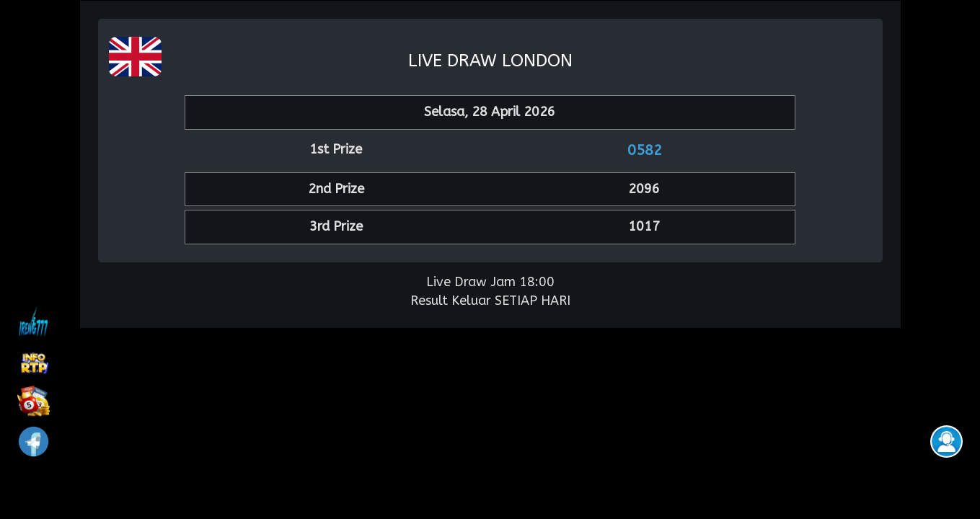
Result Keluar (451, 301)
